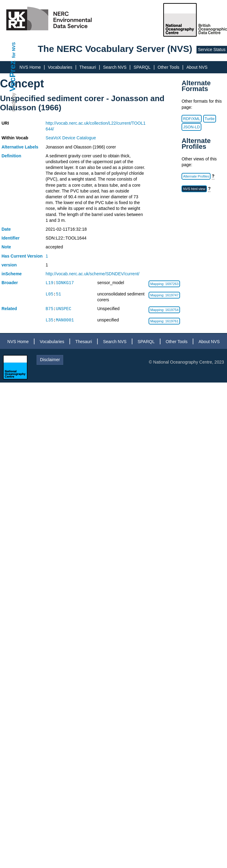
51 (58, 294)
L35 (50, 320)
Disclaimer (50, 360)
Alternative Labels (20, 147)
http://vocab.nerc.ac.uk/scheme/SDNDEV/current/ (93, 274)
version (9, 265)
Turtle (210, 119)
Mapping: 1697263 (164, 284)
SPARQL (142, 67)
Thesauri (88, 67)
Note (6, 247)
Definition (11, 156)
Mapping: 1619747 (164, 295)
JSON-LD (191, 127)
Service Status (212, 49)
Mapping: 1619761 (164, 321)
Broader (10, 283)
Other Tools (169, 67)
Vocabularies (60, 67)
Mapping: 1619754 (164, 310)
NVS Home (30, 67)
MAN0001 (65, 320)
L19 (50, 283)
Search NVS (115, 67)
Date (6, 229)
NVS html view (194, 189)
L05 (50, 294)
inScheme (12, 274)
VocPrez (13, 76)
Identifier (11, 238)
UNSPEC (63, 309)
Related (9, 309)
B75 (50, 309)
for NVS (14, 50)
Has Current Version (22, 256)
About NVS (197, 67)
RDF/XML (192, 119)
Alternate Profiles (196, 176)
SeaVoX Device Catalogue (71, 138)
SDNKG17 (65, 283)
